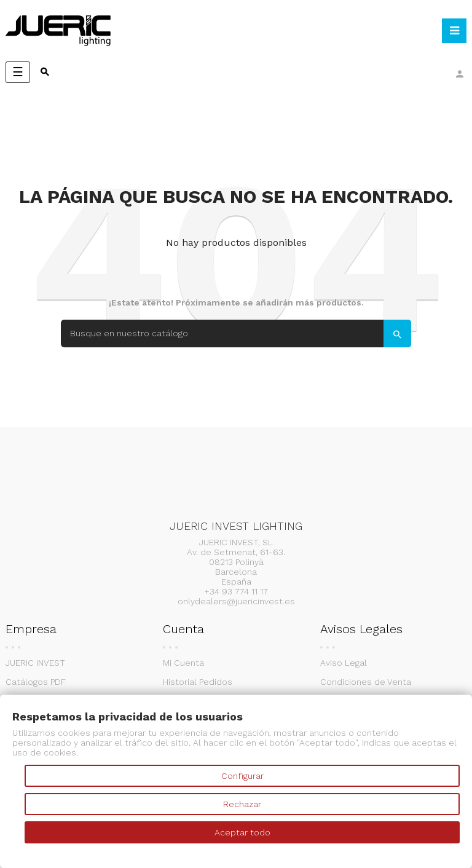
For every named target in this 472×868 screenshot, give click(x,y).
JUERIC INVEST (35, 663)
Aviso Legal (344, 663)
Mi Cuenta (183, 663)
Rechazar (242, 804)
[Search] (236, 333)
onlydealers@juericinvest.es (236, 601)
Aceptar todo (242, 832)
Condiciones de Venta (366, 682)
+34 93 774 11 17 (236, 591)
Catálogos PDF (36, 682)
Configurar (242, 776)
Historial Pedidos (198, 682)
